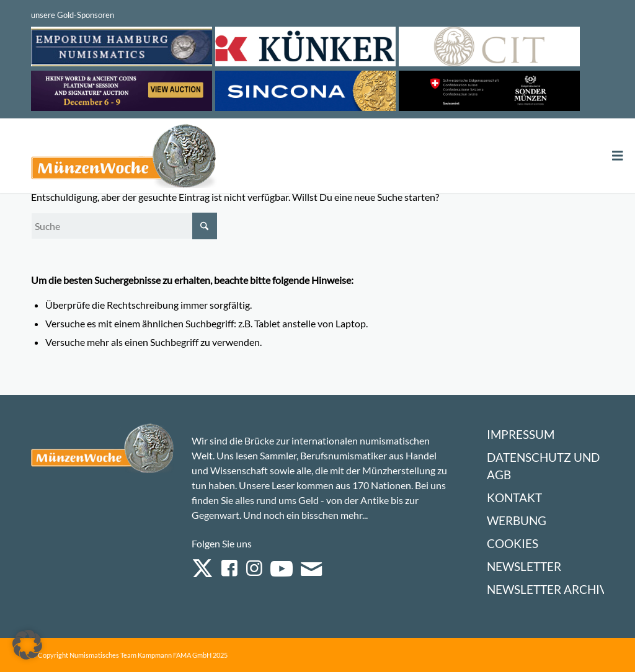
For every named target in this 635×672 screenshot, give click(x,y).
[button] (27, 645)
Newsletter (524, 566)
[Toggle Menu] (618, 156)
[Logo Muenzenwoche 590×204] (124, 158)
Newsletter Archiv (547, 589)
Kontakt (514, 497)
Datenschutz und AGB (543, 466)
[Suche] (124, 226)
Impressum (521, 434)
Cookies (513, 543)
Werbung (517, 520)
